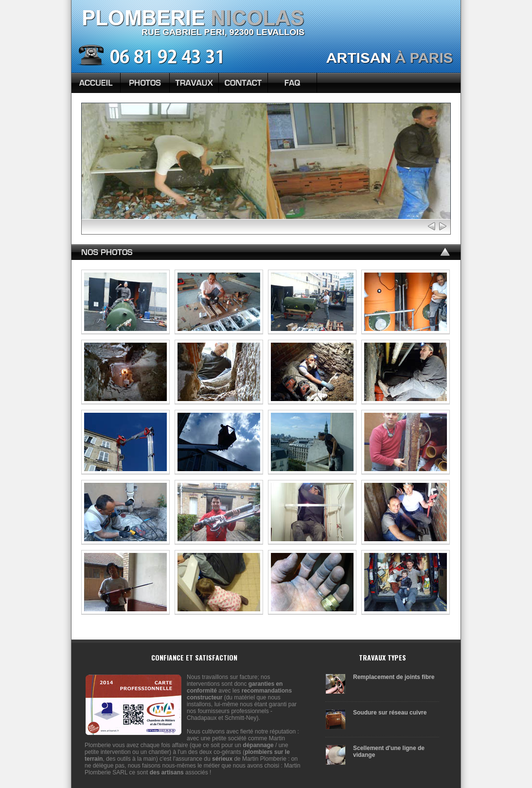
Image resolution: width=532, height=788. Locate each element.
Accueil (96, 83)
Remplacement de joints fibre (394, 677)
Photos (145, 83)
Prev (432, 226)
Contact (243, 83)
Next (442, 226)
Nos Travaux (194, 83)
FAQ (292, 83)
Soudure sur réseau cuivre (390, 713)
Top (444, 253)
